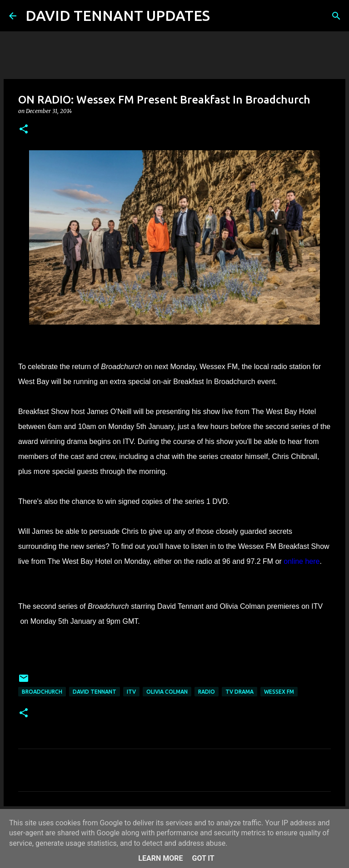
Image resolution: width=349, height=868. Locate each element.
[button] (24, 130)
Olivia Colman (167, 692)
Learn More (160, 858)
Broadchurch (42, 692)
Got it (203, 858)
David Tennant (95, 692)
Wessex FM (279, 692)
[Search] (223, 16)
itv (131, 692)
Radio (207, 692)
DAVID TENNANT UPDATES (118, 15)
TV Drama (239, 692)
